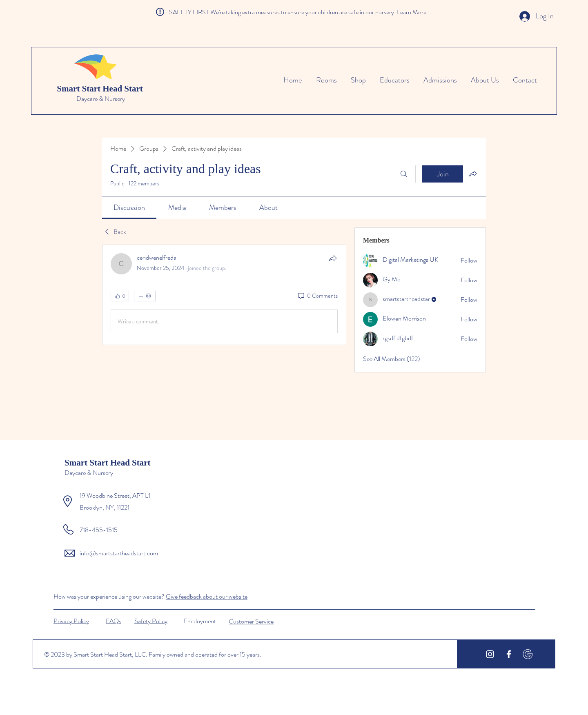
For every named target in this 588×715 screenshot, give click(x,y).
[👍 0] (120, 296)
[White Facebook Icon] (509, 654)
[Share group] (473, 174)
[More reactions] (145, 296)
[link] (129, 207)
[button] (151, 621)
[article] (224, 295)
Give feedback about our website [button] (207, 596)
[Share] (333, 258)
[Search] (404, 174)
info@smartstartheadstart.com (119, 553)
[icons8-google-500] (528, 654)
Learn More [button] (412, 12)
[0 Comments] (317, 296)
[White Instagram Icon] (490, 654)
